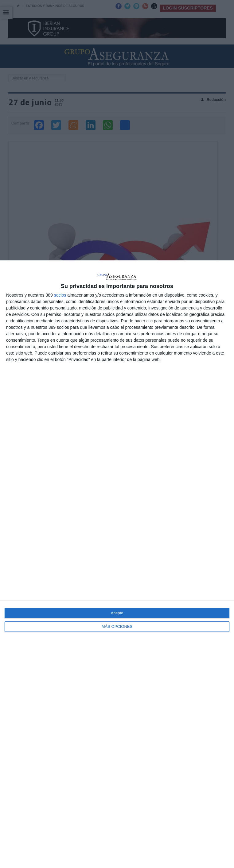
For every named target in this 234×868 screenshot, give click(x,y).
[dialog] (117, 564)
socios (60, 295)
